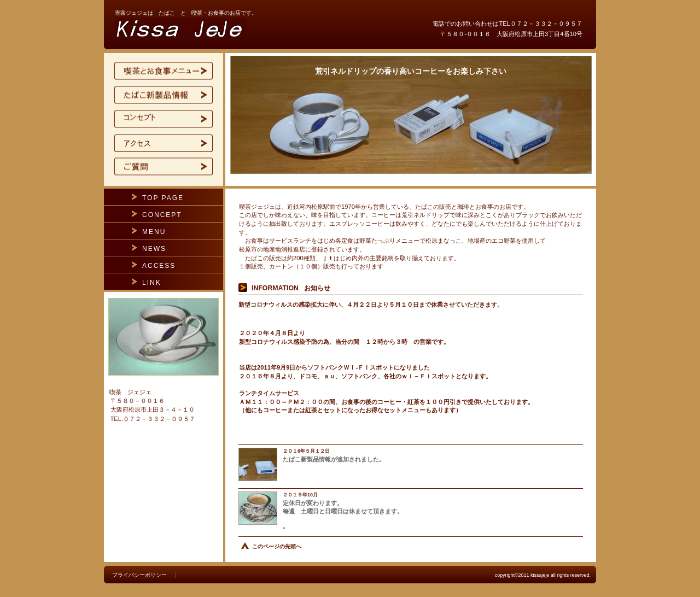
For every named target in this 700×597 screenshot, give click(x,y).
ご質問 (164, 167)
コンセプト (164, 119)
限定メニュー (164, 71)
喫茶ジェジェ (246, 30)
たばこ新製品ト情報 (164, 95)
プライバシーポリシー (139, 575)
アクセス (164, 143)
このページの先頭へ (277, 546)
